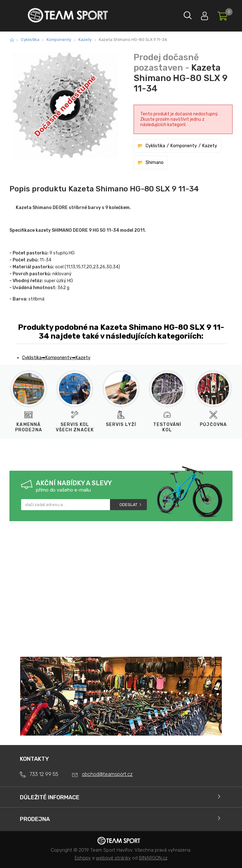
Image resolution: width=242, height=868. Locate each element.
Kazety (85, 40)
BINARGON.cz (153, 858)
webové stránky (113, 858)
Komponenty (59, 40)
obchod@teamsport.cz (107, 774)
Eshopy (83, 858)
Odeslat (128, 505)
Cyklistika (30, 40)
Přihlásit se (196, 14)
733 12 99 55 (44, 774)
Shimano (155, 163)
